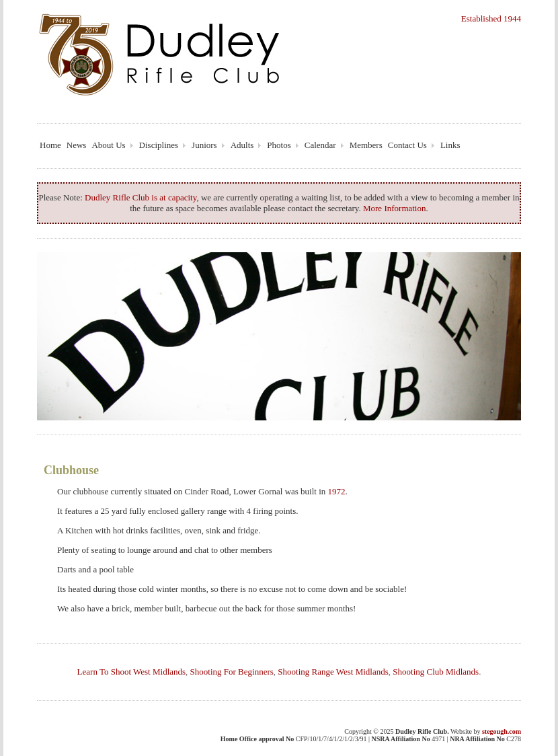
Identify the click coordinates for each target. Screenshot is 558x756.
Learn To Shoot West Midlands (132, 672)
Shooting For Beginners (232, 672)
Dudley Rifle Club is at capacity (141, 197)
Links (450, 145)
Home (50, 145)
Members (366, 145)
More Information (395, 208)
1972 (337, 491)
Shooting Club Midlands (436, 672)
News (77, 145)
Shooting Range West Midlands (333, 672)
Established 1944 (491, 18)
